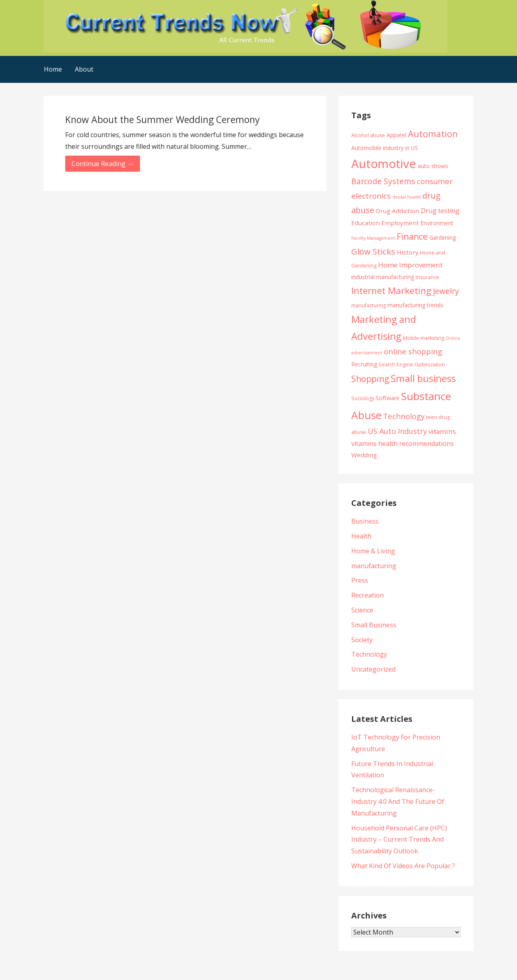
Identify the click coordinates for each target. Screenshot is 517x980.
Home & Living (373, 551)
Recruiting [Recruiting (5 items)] (364, 364)
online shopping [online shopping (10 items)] (413, 351)
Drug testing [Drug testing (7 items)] (440, 211)
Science (362, 610)
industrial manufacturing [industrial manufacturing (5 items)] (383, 277)
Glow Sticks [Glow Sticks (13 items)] (373, 251)
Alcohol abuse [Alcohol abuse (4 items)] (368, 135)
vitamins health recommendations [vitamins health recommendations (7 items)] (403, 444)
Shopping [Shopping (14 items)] (370, 379)
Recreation (368, 595)
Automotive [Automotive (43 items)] (384, 164)
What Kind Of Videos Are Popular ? (403, 866)
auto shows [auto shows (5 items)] (433, 166)
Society (362, 640)
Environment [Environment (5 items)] (437, 223)
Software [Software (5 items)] (388, 398)
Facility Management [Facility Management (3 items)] (373, 238)
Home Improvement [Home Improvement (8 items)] (410, 265)
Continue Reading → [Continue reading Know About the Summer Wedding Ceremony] (103, 164)
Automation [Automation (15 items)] (433, 134)
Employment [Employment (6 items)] (400, 223)
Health (361, 536)
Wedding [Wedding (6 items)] (364, 455)
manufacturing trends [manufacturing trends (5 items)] (415, 305)
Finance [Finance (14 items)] (412, 236)
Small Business (374, 625)
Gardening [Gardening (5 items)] (443, 237)
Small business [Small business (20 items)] (423, 378)
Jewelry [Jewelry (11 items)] (446, 291)
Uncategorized (373, 669)
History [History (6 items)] (408, 252)
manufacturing (374, 566)
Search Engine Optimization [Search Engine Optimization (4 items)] (412, 365)
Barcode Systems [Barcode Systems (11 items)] (383, 181)
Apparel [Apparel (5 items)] (397, 135)
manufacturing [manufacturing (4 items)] (369, 305)
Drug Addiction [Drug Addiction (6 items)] (398, 211)
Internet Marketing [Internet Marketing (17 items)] (391, 291)
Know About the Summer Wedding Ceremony (163, 119)
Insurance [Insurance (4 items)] (427, 277)
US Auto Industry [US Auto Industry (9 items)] (397, 431)
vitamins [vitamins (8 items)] (442, 431)
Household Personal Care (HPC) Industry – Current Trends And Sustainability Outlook (399, 840)
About (84, 69)
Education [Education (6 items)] (366, 223)
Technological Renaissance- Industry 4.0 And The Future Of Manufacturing (398, 801)
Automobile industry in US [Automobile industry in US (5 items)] (385, 148)
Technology (369, 654)
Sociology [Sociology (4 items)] (363, 398)
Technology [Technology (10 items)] (404, 416)
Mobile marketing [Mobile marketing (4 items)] (423, 338)
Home (53, 69)
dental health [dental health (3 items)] (407, 197)
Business (365, 521)
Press (360, 580)
